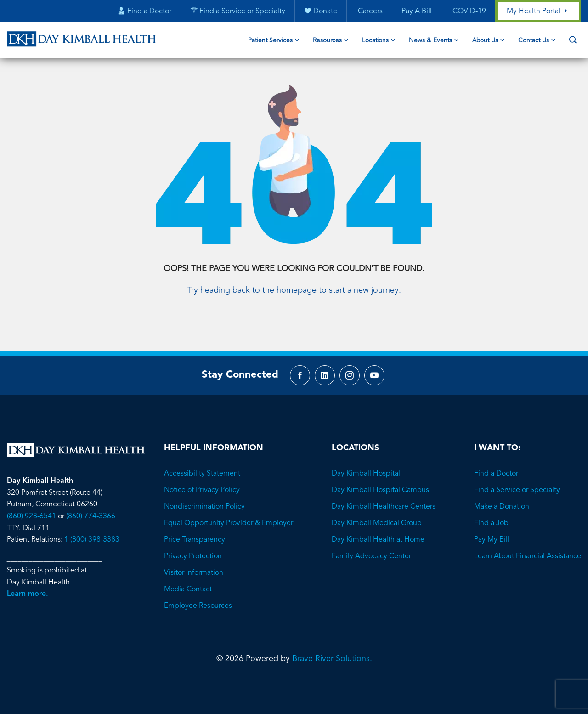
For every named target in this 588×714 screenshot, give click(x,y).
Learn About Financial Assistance (528, 556)
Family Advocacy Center (371, 556)
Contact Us (534, 41)
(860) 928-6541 (31, 516)
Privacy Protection (193, 556)
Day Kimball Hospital (366, 474)
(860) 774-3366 (91, 516)
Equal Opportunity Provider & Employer (229, 523)
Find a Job (491, 523)
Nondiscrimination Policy (204, 507)
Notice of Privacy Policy (202, 490)
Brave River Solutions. (332, 659)
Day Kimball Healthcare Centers (384, 507)
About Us (485, 41)
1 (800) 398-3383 (92, 540)
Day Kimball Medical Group (377, 523)
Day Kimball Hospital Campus (380, 490)
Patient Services (270, 41)
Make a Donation (502, 507)
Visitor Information (194, 573)
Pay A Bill (417, 11)
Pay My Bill (492, 540)
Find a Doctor (496, 474)
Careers (369, 11)
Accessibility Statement (202, 474)
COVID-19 (468, 11)
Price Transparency (195, 540)
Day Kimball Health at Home (378, 540)
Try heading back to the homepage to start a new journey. (294, 290)
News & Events (430, 41)
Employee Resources (198, 606)
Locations (375, 41)
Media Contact (188, 589)
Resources (327, 41)
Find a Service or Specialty (517, 490)
